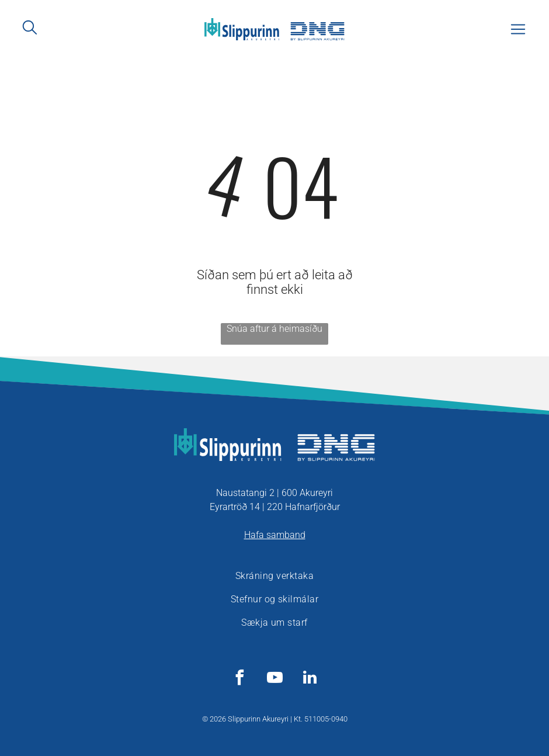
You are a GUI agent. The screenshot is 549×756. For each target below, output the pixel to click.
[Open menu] (518, 29)
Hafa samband (275, 535)
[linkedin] (310, 679)
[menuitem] (274, 576)
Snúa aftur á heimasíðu (274, 329)
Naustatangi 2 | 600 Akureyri (274, 493)
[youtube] (274, 679)
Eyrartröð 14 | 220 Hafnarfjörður (275, 507)
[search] (30, 28)
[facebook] (239, 679)
